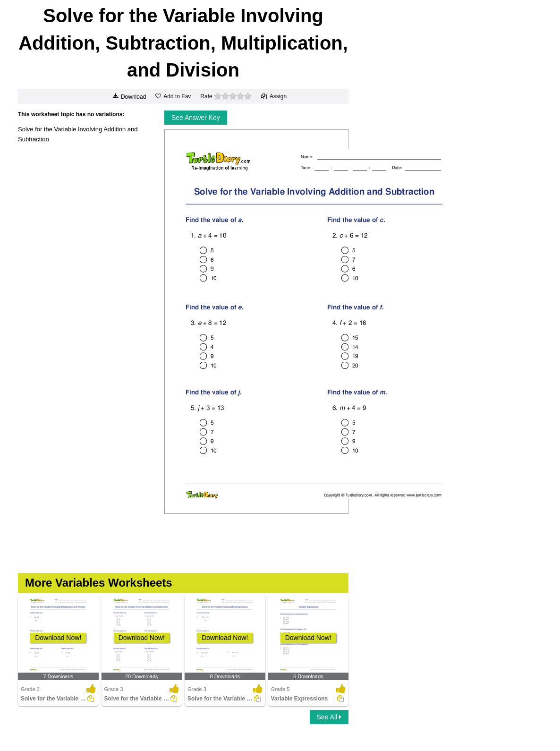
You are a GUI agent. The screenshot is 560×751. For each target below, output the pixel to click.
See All (329, 717)
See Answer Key (196, 118)
